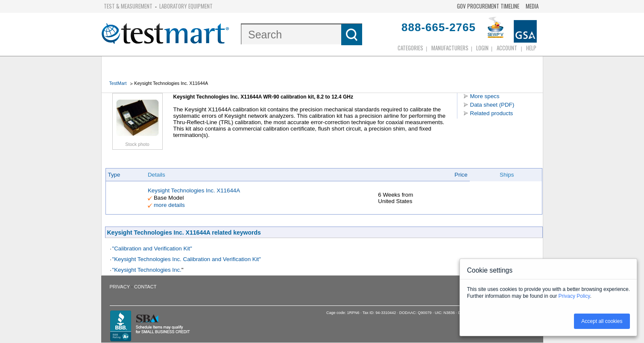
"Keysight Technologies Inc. (147, 270)
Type (114, 175)
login (482, 48)
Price (461, 175)
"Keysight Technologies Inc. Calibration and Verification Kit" (187, 259)
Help (531, 48)
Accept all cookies (602, 321)
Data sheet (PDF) (492, 105)
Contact (145, 287)
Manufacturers (450, 48)
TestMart (118, 83)
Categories (410, 48)
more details (169, 205)
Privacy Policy (574, 296)
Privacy (120, 287)
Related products (492, 113)
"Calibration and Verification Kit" (152, 249)
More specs (485, 96)
